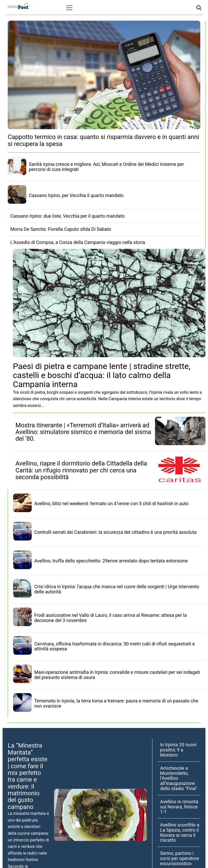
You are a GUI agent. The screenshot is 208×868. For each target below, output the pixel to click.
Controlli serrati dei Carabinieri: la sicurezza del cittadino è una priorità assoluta (115, 532)
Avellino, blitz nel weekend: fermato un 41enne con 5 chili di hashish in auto (111, 503)
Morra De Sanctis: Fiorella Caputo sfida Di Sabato (61, 229)
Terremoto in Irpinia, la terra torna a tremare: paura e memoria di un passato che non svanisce (116, 703)
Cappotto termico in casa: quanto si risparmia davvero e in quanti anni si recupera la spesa (103, 140)
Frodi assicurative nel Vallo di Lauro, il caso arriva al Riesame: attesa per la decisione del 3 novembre (110, 618)
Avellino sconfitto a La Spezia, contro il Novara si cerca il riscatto (180, 832)
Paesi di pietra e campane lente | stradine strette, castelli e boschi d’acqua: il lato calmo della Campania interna (102, 375)
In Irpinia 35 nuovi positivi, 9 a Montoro (178, 750)
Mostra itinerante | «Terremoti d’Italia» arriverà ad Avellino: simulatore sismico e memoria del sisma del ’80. (83, 432)
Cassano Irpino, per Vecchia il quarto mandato (76, 195)
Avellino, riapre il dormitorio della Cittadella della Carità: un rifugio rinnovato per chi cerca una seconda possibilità (81, 470)
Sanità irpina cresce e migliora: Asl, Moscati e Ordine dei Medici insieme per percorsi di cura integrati (106, 167)
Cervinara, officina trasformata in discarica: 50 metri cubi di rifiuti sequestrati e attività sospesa (115, 646)
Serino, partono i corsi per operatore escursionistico (180, 858)
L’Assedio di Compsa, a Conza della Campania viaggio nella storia (78, 242)
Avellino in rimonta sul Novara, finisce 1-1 (179, 807)
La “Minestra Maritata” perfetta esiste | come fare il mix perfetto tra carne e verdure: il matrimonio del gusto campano (28, 776)
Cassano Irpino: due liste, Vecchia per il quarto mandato (67, 216)
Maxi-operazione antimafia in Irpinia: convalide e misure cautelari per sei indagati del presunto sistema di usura (117, 675)
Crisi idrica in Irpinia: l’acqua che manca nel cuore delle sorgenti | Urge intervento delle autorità (117, 589)
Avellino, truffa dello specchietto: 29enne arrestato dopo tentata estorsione (111, 561)
